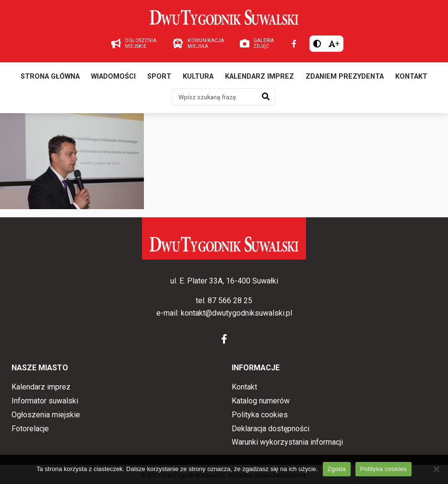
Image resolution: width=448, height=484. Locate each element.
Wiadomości (113, 77)
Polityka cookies (260, 415)
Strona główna (50, 77)
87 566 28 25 (230, 301)
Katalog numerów (261, 401)
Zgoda (337, 469)
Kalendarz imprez (259, 77)
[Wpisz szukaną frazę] (214, 97)
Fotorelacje (30, 429)
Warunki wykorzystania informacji (287, 442)
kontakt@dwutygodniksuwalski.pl (236, 313)
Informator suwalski (45, 401)
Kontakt (411, 77)
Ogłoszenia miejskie (46, 415)
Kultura (198, 77)
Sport (159, 77)
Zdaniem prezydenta (345, 77)
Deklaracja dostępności (271, 429)
